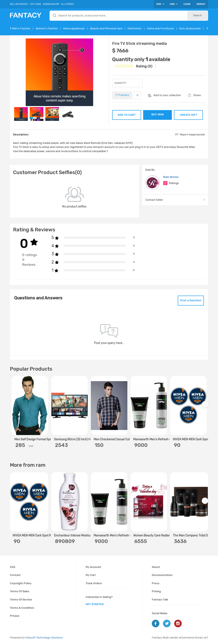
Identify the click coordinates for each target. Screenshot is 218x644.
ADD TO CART (127, 115)
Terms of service (21, 600)
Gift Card (36, 4)
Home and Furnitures (160, 28)
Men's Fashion (21, 28)
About (156, 567)
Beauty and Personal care (106, 28)
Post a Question (191, 300)
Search (198, 15)
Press (156, 583)
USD (174, 4)
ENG (160, 4)
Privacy (15, 616)
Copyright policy (21, 583)
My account (93, 567)
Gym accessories (190, 28)
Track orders (94, 583)
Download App (51, 4)
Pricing (156, 591)
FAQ (13, 567)
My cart (91, 575)
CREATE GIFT (188, 115)
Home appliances (74, 28)
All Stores (67, 4)
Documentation (162, 575)
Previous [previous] (14, 407)
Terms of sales (20, 591)
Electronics (135, 28)
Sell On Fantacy (19, 4)
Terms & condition (22, 608)
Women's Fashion (47, 28)
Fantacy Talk (160, 600)
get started (95, 604)
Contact (15, 575)
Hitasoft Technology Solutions (44, 638)
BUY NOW (158, 114)
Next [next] (206, 407)
